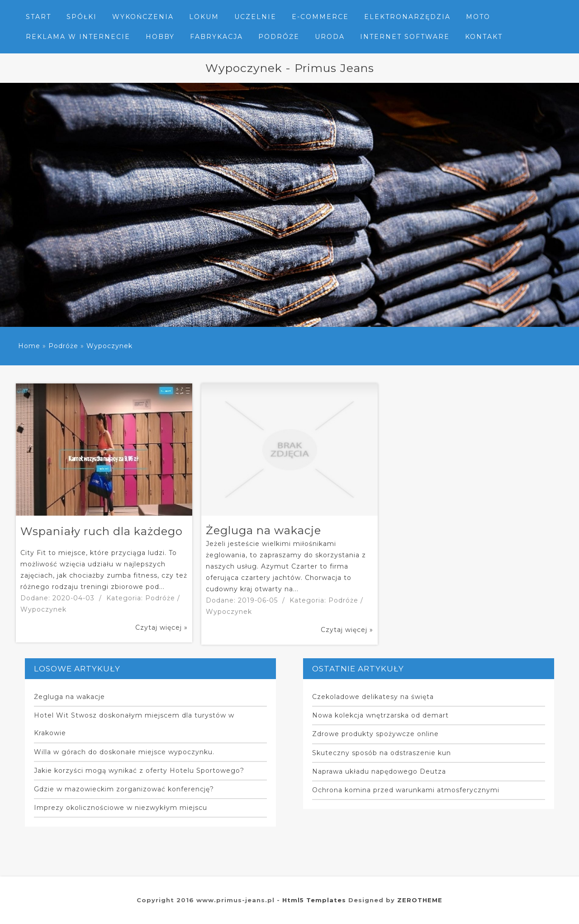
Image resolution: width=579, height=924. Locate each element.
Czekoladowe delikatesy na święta (373, 697)
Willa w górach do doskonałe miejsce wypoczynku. (124, 752)
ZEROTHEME (420, 900)
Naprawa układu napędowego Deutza (379, 771)
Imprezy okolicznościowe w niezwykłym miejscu (121, 808)
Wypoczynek (109, 346)
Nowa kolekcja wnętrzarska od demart (380, 715)
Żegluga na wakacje (69, 697)
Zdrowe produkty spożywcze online (375, 734)
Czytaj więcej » (161, 627)
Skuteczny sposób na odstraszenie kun (382, 753)
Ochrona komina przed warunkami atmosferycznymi (406, 790)
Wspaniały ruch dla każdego (102, 531)
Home (29, 346)
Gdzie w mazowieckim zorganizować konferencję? (124, 789)
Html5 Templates (314, 900)
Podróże (63, 346)
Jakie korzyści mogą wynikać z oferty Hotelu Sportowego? (139, 771)
